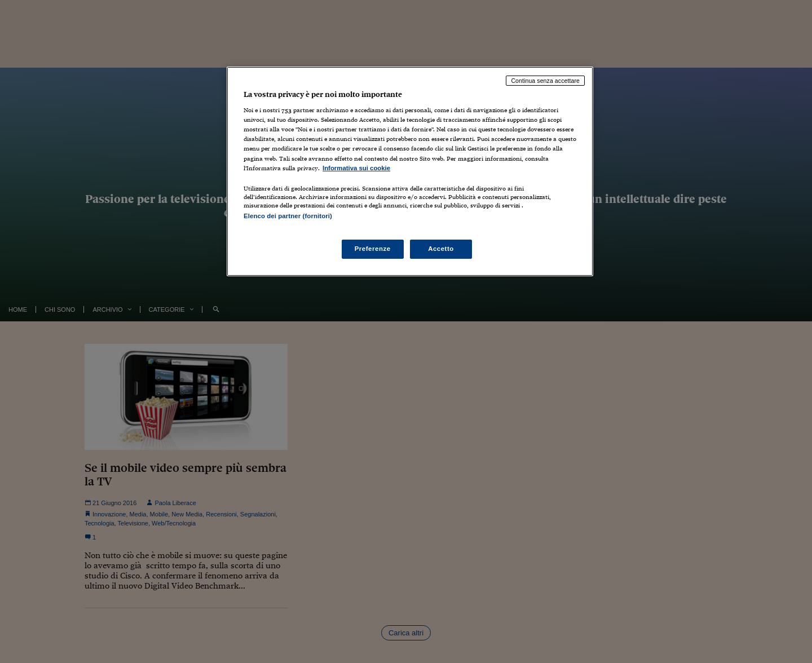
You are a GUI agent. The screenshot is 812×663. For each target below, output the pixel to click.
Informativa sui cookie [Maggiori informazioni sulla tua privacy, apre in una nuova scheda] (356, 168)
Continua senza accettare (545, 81)
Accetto (441, 249)
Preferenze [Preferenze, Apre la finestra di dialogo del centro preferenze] (373, 249)
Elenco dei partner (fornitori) (288, 216)
